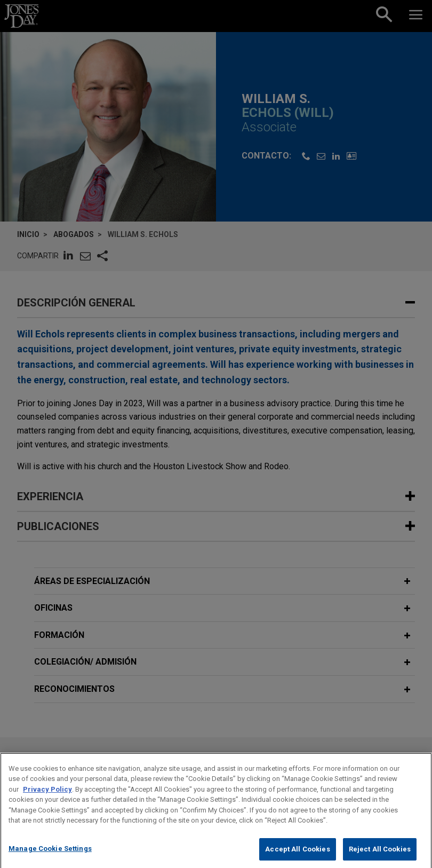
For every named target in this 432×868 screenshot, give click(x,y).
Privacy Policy (47, 798)
